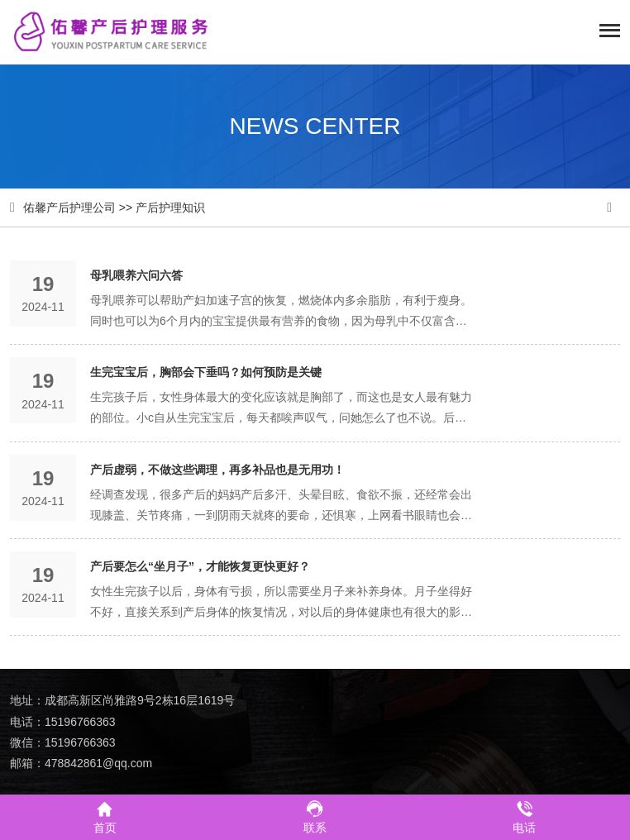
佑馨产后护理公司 (69, 208)
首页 (105, 816)
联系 (315, 816)
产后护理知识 (170, 208)
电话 (524, 816)
